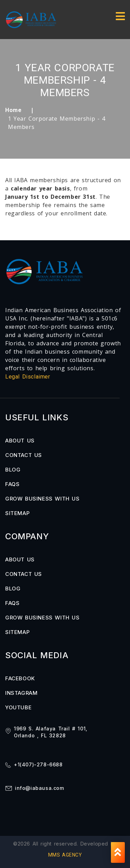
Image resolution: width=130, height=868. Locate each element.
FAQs (12, 484)
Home (13, 110)
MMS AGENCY (65, 855)
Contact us (24, 455)
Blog (13, 470)
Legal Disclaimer (28, 377)
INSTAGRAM (21, 693)
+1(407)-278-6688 (38, 764)
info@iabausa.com (40, 788)
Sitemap (17, 513)
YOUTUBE (18, 707)
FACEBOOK (20, 678)
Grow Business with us (42, 499)
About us (20, 441)
